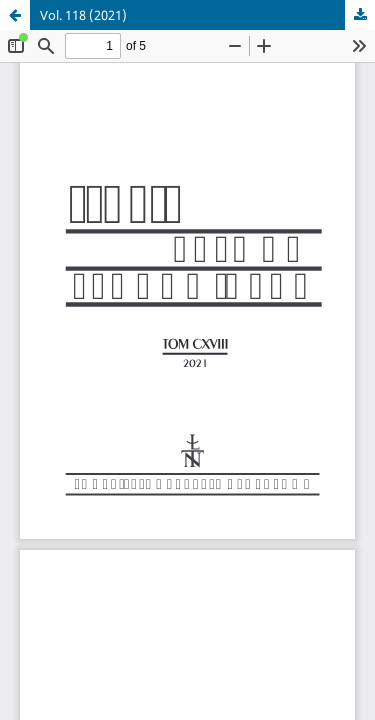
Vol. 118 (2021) (83, 15)
